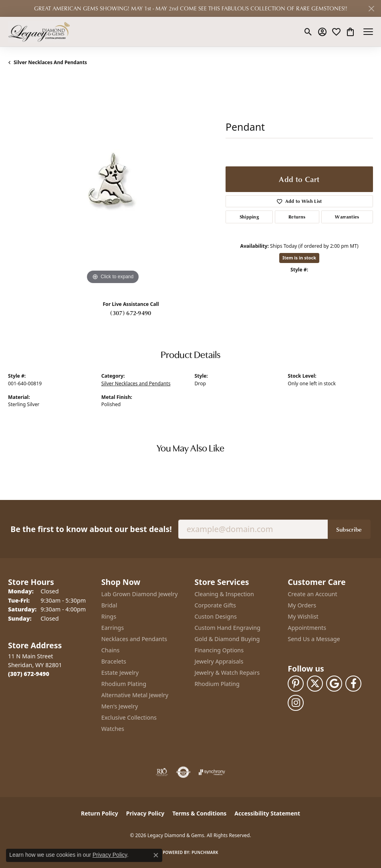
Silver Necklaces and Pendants (50, 62)
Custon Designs (216, 616)
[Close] (371, 9)
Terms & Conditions (199, 813)
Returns (297, 217)
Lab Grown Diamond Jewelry (140, 594)
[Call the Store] (29, 674)
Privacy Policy (145, 813)
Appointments (307, 628)
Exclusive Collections (129, 717)
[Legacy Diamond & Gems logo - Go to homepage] (39, 32)
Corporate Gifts (215, 605)
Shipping (249, 217)
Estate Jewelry (120, 673)
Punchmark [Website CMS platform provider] (205, 852)
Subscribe (349, 529)
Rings (109, 616)
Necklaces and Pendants (134, 639)
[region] (113, 181)
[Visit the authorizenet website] (183, 772)
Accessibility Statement (267, 813)
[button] (308, 32)
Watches (113, 729)
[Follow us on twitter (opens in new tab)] (315, 684)
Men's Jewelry (120, 706)
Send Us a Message (314, 639)
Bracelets (114, 661)
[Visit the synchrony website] (212, 772)
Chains (111, 650)
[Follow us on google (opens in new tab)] (334, 684)
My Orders (302, 605)
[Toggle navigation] (368, 32)
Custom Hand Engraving (228, 628)
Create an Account (312, 594)
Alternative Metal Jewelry (135, 695)
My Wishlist (303, 616)
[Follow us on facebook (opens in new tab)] (353, 684)
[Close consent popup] (156, 855)
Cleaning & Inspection (224, 594)
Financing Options (219, 650)
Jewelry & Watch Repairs (227, 673)
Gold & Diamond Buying (227, 639)
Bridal (109, 605)
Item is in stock (299, 258)
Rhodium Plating (124, 684)
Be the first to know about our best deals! (91, 529)
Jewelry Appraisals (219, 661)
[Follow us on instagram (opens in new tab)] (296, 703)
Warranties (347, 217)
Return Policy (100, 813)
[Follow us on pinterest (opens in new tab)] (296, 684)
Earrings (113, 628)
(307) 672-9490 (131, 313)
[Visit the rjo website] (162, 772)
